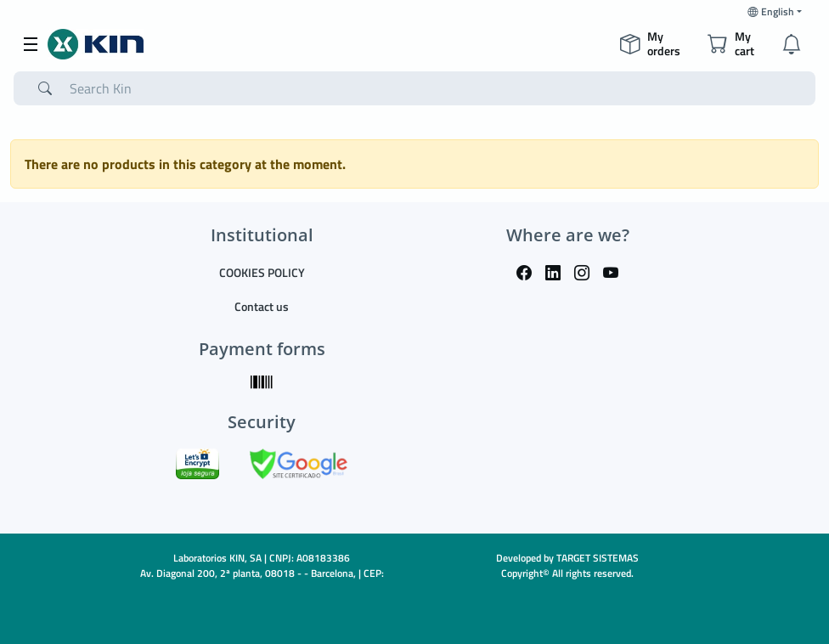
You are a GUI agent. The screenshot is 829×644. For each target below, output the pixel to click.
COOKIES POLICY (262, 272)
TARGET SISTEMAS (598, 558)
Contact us (262, 306)
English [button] (771, 12)
